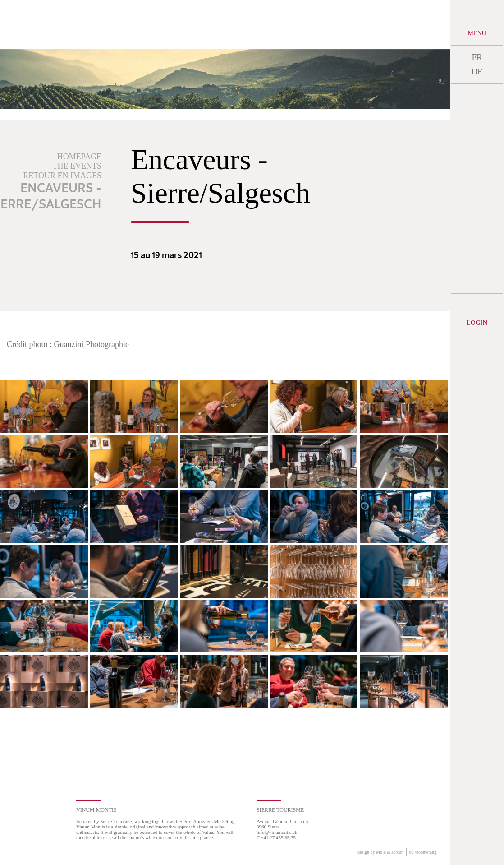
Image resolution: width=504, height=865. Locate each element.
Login (477, 323)
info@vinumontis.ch (277, 832)
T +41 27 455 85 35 (276, 837)
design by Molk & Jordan (380, 852)
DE (477, 72)
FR (477, 57)
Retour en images (62, 176)
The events (77, 166)
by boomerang (423, 852)
